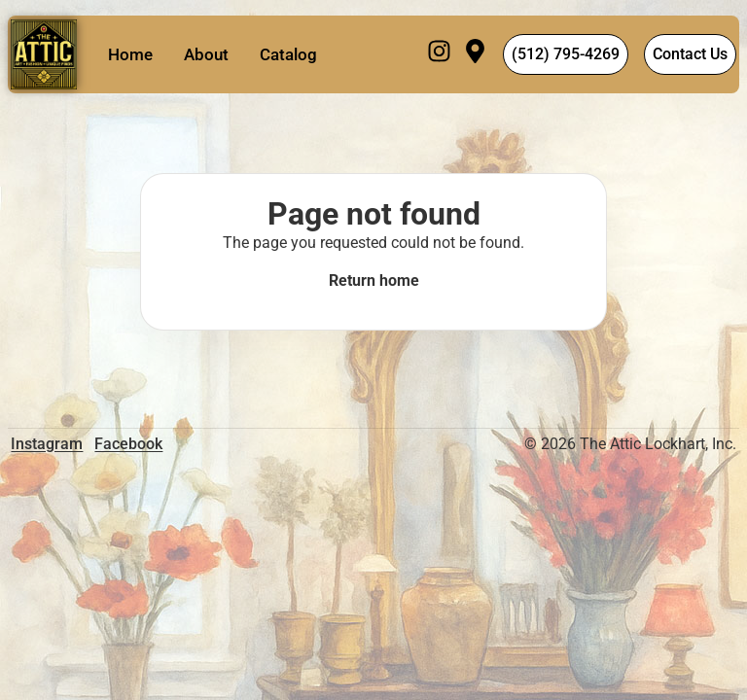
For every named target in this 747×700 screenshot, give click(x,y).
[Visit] (475, 54)
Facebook (128, 444)
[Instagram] (439, 54)
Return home (374, 280)
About (206, 54)
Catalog (288, 54)
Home (130, 54)
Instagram (47, 444)
